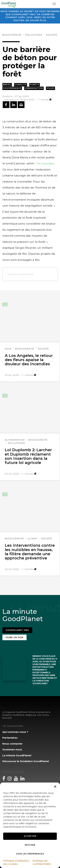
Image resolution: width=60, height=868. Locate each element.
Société (52, 35)
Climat (32, 538)
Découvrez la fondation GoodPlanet (26, 761)
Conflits (21, 85)
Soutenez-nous (12, 749)
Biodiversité (12, 35)
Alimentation (15, 440)
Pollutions (34, 35)
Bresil (7, 85)
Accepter (30, 836)
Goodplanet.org (17, 630)
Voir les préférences (30, 854)
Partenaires (10, 738)
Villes (50, 88)
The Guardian (45, 163)
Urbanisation (34, 88)
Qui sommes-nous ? (15, 732)
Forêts (35, 85)
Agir (8, 349)
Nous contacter (12, 744)
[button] (55, 787)
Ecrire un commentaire (20, 274)
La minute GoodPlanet (17, 755)
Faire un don (14, 637)
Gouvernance (12, 88)
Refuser (30, 845)
